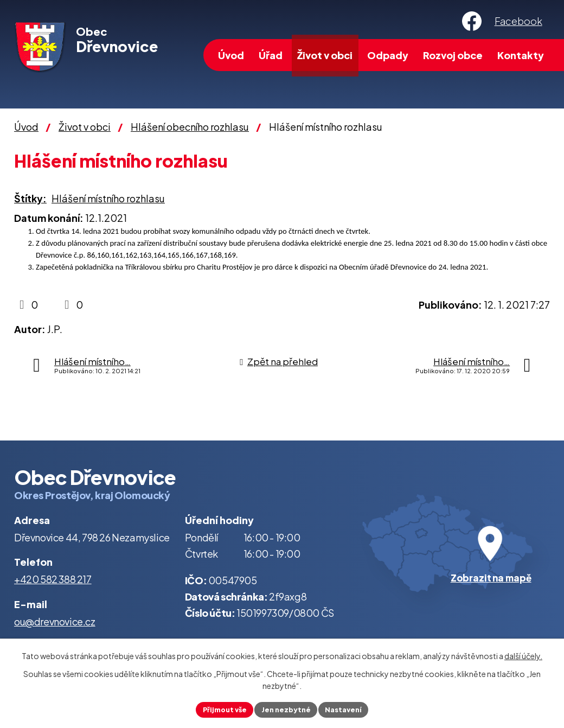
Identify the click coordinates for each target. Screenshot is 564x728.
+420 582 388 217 (53, 579)
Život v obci (325, 55)
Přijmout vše (219, 708)
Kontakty (521, 55)
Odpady (388, 55)
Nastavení (349, 708)
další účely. (523, 654)
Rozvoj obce (453, 55)
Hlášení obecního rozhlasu (190, 127)
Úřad (271, 55)
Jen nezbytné (286, 708)
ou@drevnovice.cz (55, 621)
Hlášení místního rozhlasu (108, 198)
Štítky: (30, 198)
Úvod (231, 55)
